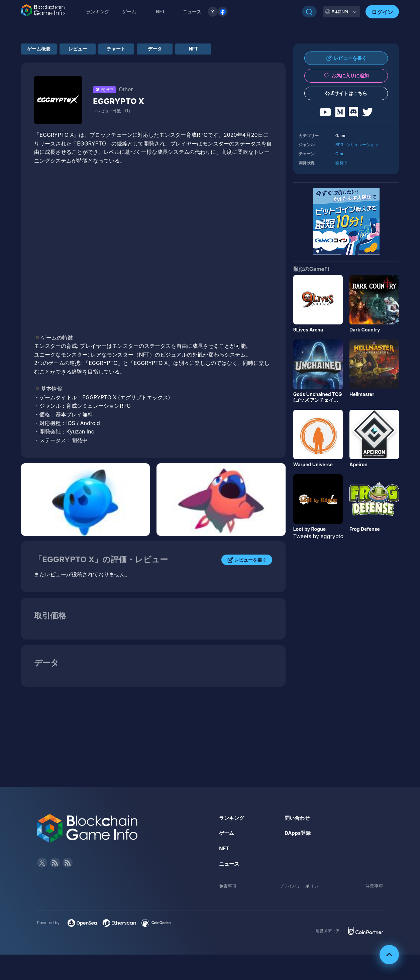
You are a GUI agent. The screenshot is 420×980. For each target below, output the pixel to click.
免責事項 (228, 888)
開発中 (341, 163)
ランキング (98, 12)
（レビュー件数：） (113, 114)
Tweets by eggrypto (318, 536)
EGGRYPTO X (124, 103)
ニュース (230, 866)
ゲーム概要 (46, 50)
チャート (152, 50)
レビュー (99, 50)
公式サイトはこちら (346, 93)
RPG (339, 145)
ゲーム (129, 12)
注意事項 (374, 888)
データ (205, 50)
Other (341, 154)
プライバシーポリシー (301, 888)
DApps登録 (299, 836)
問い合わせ (298, 820)
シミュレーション (362, 145)
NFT (161, 12)
